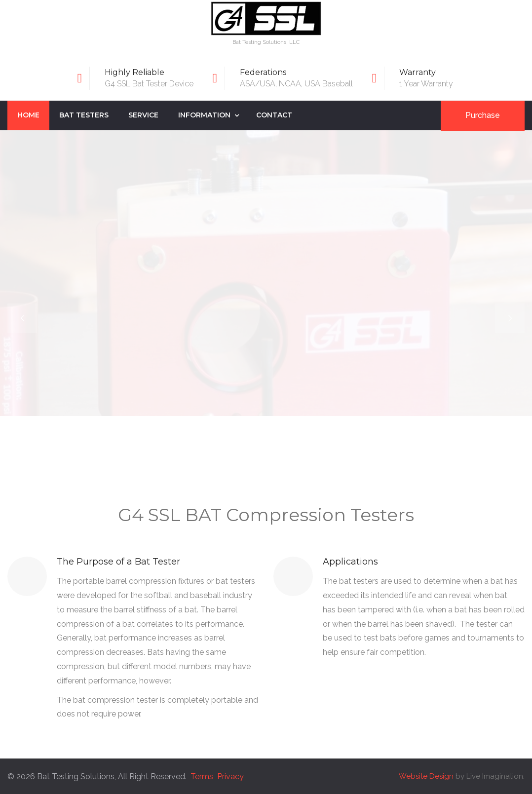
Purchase (483, 115)
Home (28, 115)
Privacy (230, 776)
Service (143, 115)
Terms (202, 776)
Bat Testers (84, 115)
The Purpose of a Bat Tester (118, 562)
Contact (274, 115)
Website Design (426, 776)
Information (204, 115)
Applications (350, 562)
